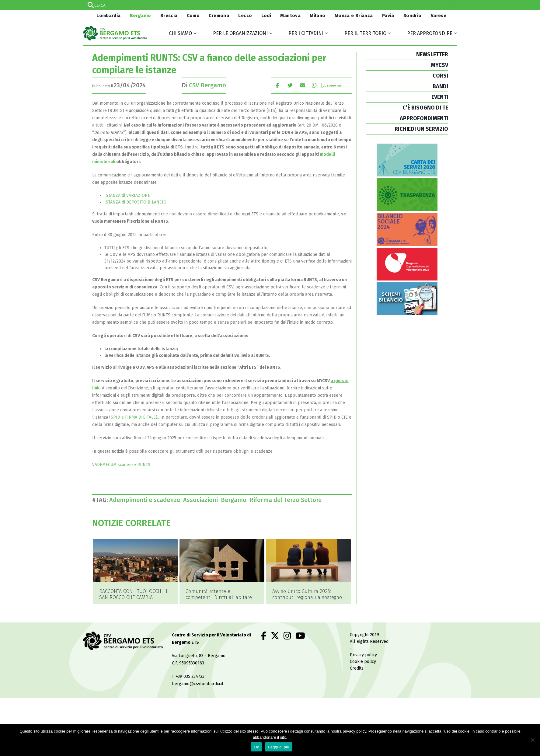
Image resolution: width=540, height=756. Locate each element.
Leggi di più (279, 747)
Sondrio (413, 16)
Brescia (169, 16)
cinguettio (290, 85)
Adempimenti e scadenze (146, 500)
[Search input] (270, 5)
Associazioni (202, 500)
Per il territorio (365, 33)
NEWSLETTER (432, 54)
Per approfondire (430, 33)
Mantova (290, 16)
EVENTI (440, 97)
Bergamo (141, 16)
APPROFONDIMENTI (424, 118)
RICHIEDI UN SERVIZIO (421, 129)
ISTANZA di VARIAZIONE (127, 195)
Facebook (277, 85)
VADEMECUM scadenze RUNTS (121, 465)
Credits (357, 660)
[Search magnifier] (452, 5)
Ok (256, 747)
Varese (439, 16)
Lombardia (108, 16)
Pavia (388, 16)
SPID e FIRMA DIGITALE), (134, 417)
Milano (317, 16)
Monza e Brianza (354, 16)
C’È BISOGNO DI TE (425, 108)
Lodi (266, 16)
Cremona (219, 16)
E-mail (303, 85)
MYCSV (439, 65)
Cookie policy (363, 653)
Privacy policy (363, 647)
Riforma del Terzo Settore (287, 500)
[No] (532, 740)
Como (193, 16)
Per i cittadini (306, 33)
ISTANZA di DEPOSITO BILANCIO (135, 202)
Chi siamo (180, 33)
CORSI (440, 76)
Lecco (245, 16)
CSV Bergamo (207, 85)
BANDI (440, 86)
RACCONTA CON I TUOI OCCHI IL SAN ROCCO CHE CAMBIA (134, 594)
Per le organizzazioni (240, 33)
